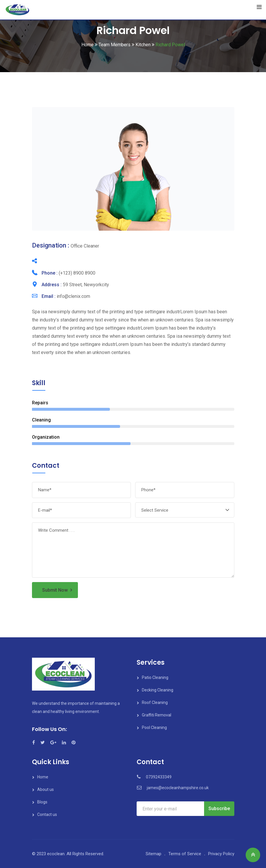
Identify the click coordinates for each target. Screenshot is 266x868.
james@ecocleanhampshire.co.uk (178, 788)
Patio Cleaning (155, 677)
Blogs (42, 802)
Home (43, 777)
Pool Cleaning (154, 728)
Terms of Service (185, 854)
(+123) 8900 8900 (77, 273)
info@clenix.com (73, 296)
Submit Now (55, 590)
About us (45, 789)
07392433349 (159, 777)
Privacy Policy (221, 854)
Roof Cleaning (155, 702)
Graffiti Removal (157, 715)
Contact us (47, 814)
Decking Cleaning (158, 690)
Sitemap (153, 854)
